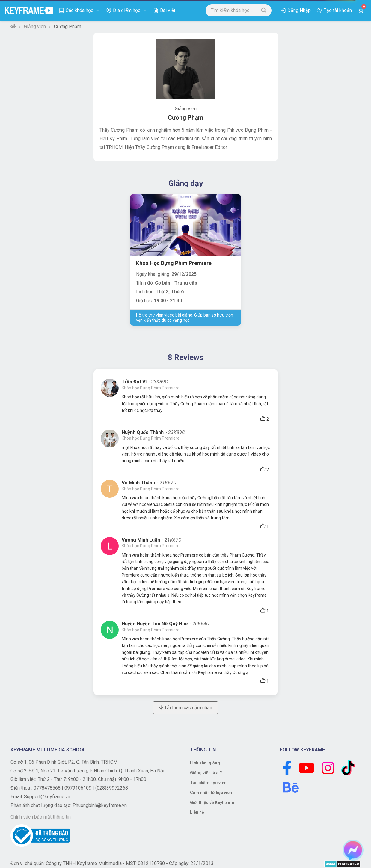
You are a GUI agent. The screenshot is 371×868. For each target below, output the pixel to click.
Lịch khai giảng (205, 763)
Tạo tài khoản (338, 10)
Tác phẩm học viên (208, 783)
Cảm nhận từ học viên (211, 793)
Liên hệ (197, 812)
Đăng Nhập (299, 10)
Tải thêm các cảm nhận (185, 708)
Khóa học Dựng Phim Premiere (151, 388)
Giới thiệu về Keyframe (212, 802)
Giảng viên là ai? (206, 773)
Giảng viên (35, 27)
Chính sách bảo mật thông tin (41, 817)
